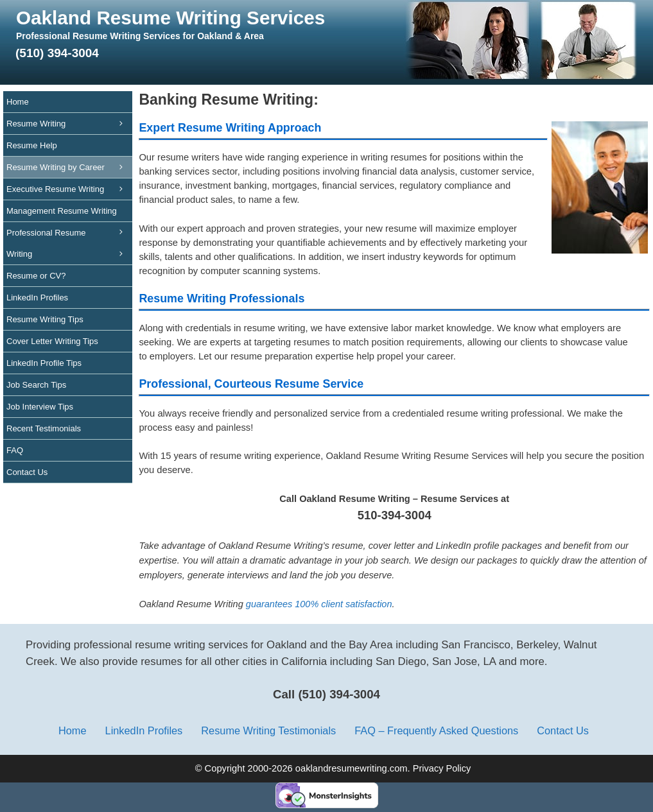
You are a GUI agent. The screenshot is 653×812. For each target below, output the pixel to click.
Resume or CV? (36, 276)
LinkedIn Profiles (37, 298)
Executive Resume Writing (69, 189)
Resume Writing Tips (45, 319)
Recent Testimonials (44, 428)
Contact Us (27, 472)
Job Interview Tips (40, 407)
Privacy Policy (442, 768)
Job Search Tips (36, 385)
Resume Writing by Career (69, 167)
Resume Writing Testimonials (268, 730)
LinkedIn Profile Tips (44, 363)
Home (18, 102)
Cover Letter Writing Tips (52, 341)
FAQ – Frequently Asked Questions (436, 730)
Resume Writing (69, 124)
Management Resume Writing (69, 214)
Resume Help (32, 145)
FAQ (15, 450)
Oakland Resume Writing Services (170, 18)
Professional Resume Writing (69, 246)
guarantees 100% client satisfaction (319, 604)
